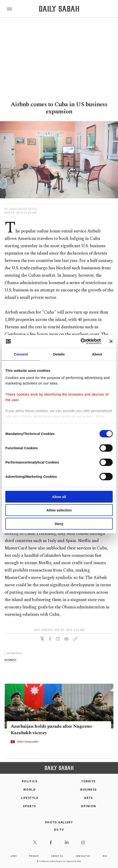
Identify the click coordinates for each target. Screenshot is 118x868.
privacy (34, 856)
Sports (29, 806)
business (10, 660)
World (29, 790)
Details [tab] (59, 354)
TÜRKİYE (88, 781)
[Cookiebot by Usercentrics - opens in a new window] (81, 341)
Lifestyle (29, 798)
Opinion (88, 806)
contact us (83, 856)
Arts (88, 798)
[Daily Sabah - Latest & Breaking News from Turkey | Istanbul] (59, 9)
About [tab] (97, 354)
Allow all (59, 497)
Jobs (14, 856)
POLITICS (30, 781)
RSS (105, 856)
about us (57, 856)
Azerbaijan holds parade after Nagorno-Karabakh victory (52, 730)
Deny (59, 523)
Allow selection (59, 510)
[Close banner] (111, 341)
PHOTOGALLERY (28, 742)
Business (88, 790)
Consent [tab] (21, 354)
